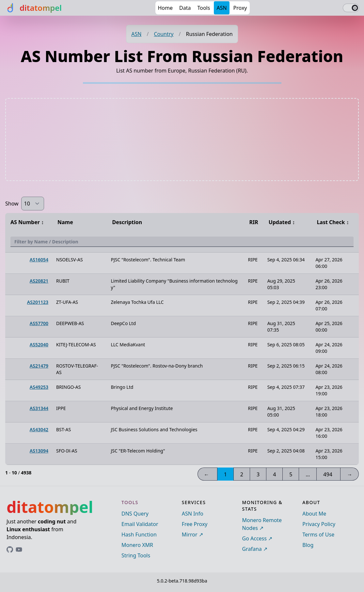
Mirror (190, 534)
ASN (222, 8)
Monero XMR (137, 545)
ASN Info (193, 514)
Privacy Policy (319, 524)
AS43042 (39, 429)
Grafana (252, 549)
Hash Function (139, 534)
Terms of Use (318, 534)
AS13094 (39, 451)
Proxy (240, 8)
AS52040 (39, 345)
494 (328, 474)
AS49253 (39, 387)
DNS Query (135, 514)
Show (12, 204)
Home (166, 8)
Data (185, 8)
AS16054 (39, 260)
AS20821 (39, 281)
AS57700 (39, 323)
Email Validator (140, 524)
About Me (314, 514)
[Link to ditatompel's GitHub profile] (10, 550)
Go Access (254, 538)
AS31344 (39, 408)
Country (164, 34)
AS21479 (39, 366)
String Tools (136, 555)
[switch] (351, 8)
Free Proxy (195, 524)
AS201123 (38, 302)
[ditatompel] (33, 8)
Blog (308, 545)
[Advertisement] (182, 140)
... (308, 474)
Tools (204, 8)
